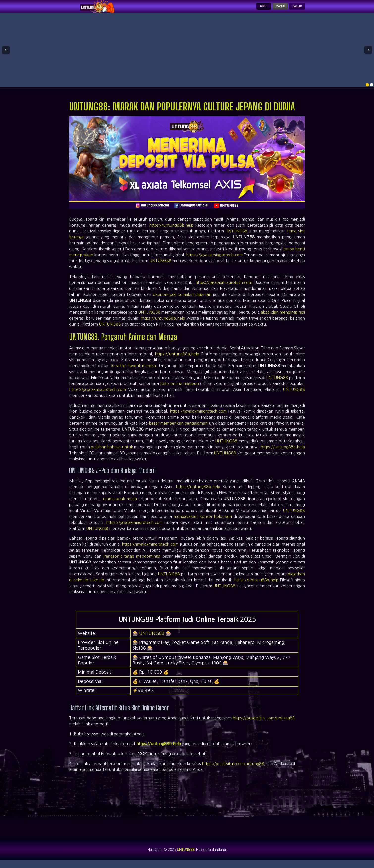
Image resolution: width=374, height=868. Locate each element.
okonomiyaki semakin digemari (182, 300)
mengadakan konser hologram (203, 521)
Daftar (293, 9)
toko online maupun (180, 389)
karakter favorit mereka (134, 371)
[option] (367, 90)
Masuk (268, 9)
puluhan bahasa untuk (112, 452)
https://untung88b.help (171, 230)
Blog (245, 9)
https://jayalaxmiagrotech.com (214, 260)
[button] (6, 55)
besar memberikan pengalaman (178, 428)
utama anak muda (120, 504)
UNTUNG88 (236, 236)
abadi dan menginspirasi (283, 317)
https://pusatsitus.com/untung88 (264, 723)
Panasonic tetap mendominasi (132, 561)
